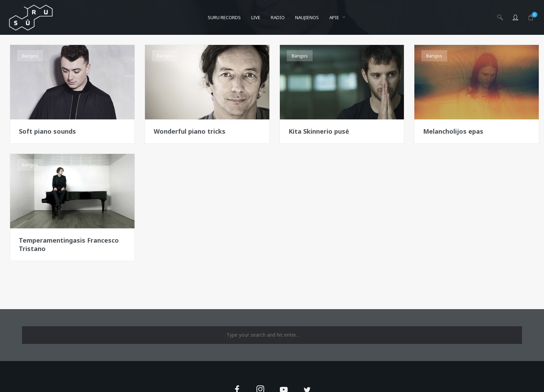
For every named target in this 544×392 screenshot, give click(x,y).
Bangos (30, 56)
